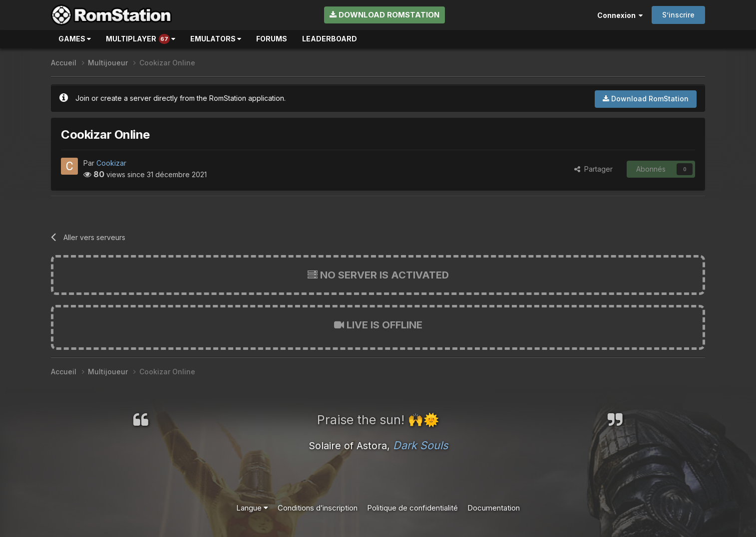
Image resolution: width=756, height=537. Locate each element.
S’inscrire (678, 15)
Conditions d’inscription (318, 508)
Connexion (620, 15)
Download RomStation (384, 15)
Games (75, 39)
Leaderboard (330, 39)
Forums (272, 39)
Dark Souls (420, 445)
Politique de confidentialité (412, 508)
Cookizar (111, 163)
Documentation (494, 508)
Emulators (216, 39)
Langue (252, 508)
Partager (593, 169)
